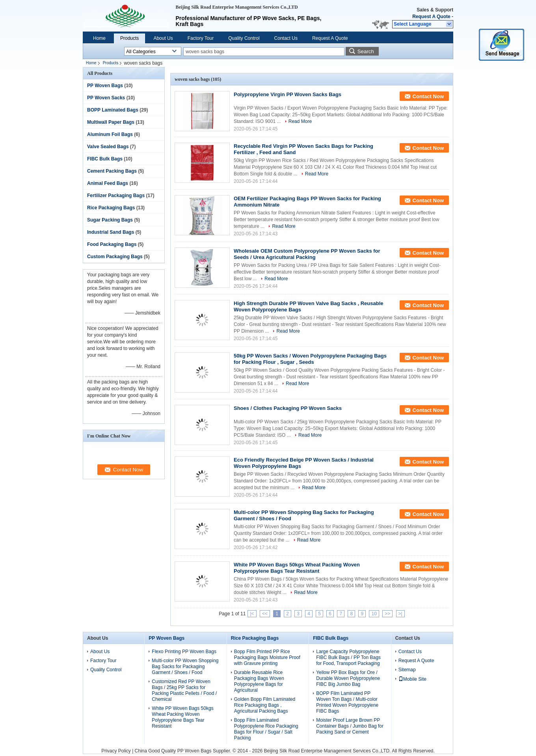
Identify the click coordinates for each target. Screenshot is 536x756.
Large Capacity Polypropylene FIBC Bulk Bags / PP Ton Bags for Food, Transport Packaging (348, 657)
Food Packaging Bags (112, 244)
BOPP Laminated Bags (113, 110)
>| (400, 614)
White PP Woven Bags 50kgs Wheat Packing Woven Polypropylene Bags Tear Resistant (297, 568)
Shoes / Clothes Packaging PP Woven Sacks (288, 408)
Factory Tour (201, 38)
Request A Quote (431, 17)
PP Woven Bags (105, 86)
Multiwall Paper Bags (111, 122)
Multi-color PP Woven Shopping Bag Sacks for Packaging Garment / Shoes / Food (185, 667)
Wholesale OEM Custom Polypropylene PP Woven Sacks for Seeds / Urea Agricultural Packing (307, 254)
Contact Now (428, 96)
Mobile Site (412, 679)
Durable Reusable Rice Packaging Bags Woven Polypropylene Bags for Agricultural (259, 681)
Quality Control (244, 38)
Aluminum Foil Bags (110, 134)
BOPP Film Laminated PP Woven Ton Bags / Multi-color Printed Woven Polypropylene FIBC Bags (347, 702)
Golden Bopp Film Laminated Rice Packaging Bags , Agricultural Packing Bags (265, 705)
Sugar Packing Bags (110, 220)
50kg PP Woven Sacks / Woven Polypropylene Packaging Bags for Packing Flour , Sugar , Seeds (310, 359)
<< (265, 614)
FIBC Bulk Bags (105, 159)
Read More (300, 121)
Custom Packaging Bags (115, 257)
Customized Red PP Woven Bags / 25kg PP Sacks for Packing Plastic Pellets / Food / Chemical (184, 690)
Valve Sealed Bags (108, 147)
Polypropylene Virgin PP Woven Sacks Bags (288, 94)
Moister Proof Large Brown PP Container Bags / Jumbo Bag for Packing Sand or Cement (350, 726)
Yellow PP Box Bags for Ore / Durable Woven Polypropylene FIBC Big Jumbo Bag (348, 678)
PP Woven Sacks (106, 98)
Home (99, 38)
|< (252, 614)
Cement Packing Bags (112, 171)
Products (129, 38)
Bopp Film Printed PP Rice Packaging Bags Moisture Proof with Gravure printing (267, 657)
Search (366, 51)
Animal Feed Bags (108, 183)
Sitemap (407, 670)
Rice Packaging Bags (111, 208)
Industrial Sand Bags (111, 232)
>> (387, 614)
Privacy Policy (116, 751)
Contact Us (286, 38)
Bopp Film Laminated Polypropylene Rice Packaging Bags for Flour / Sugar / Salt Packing (266, 729)
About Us (163, 38)
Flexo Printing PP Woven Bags (184, 652)
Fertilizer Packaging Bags (116, 196)
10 (374, 614)
